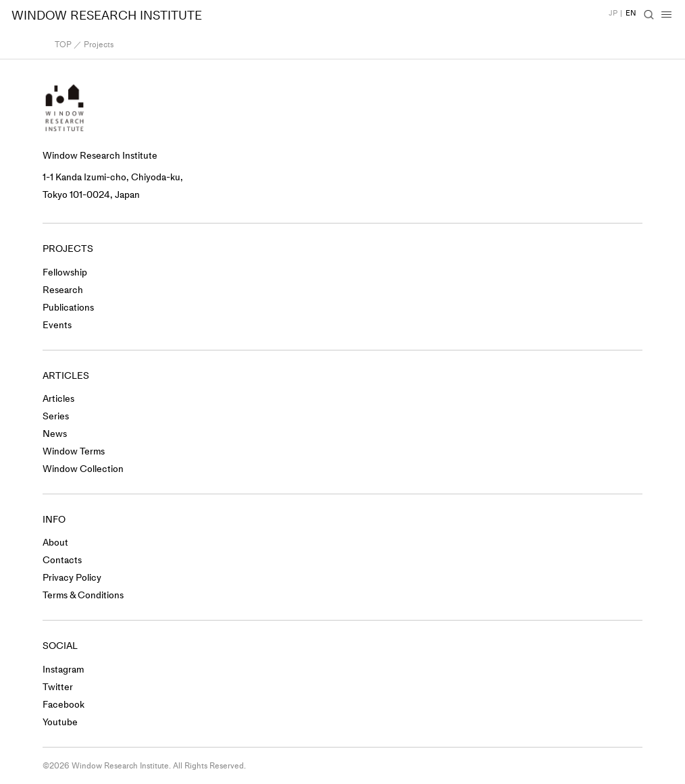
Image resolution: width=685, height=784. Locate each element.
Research (63, 290)
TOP (63, 45)
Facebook (64, 705)
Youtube (60, 722)
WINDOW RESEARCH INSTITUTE (107, 16)
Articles (58, 399)
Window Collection (83, 469)
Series (56, 416)
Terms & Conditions (83, 595)
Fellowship (65, 272)
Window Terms (74, 451)
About (55, 543)
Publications (68, 308)
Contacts (62, 560)
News (55, 434)
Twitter (58, 687)
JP (613, 13)
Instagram (63, 670)
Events (57, 325)
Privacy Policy (72, 578)
